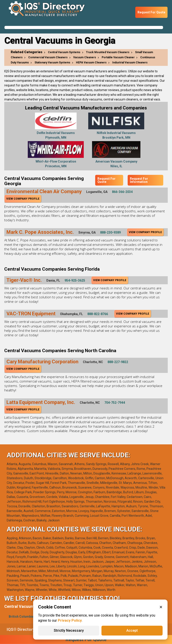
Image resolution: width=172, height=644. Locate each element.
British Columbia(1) (23, 617)
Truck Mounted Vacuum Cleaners (108, 52)
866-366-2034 (122, 192)
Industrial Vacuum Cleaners (130, 63)
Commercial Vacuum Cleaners (48, 57)
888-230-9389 (110, 232)
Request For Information (139, 180)
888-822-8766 (98, 314)
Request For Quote (151, 12)
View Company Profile (23, 199)
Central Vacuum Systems (64, 52)
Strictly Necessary (69, 630)
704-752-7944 (115, 403)
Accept (132, 630)
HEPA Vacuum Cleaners (91, 63)
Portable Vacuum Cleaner (118, 57)
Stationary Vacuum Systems (52, 63)
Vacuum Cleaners (85, 57)
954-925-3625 (75, 280)
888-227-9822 (118, 362)
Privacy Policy (70, 620)
